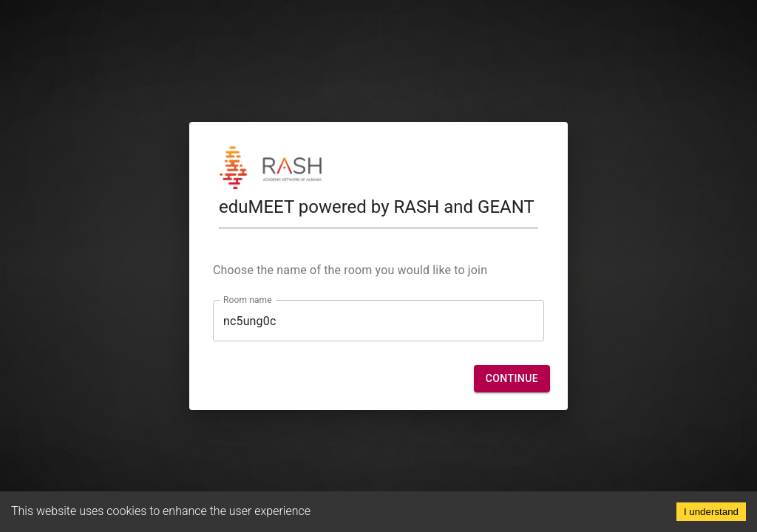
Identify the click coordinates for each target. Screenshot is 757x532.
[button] (512, 379)
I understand (711, 512)
